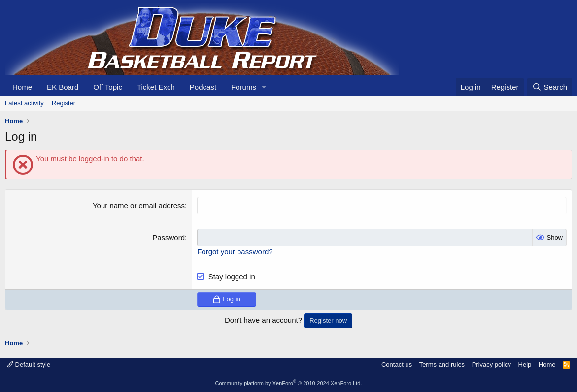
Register (64, 103)
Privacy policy (492, 365)
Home (22, 87)
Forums (244, 87)
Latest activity (24, 103)
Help (525, 365)
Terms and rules (442, 365)
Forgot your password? (235, 251)
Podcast (203, 87)
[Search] (550, 87)
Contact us (397, 365)
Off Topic (108, 87)
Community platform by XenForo (289, 383)
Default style (29, 365)
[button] (264, 87)
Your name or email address (139, 206)
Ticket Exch (156, 87)
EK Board (63, 87)
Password (169, 238)
